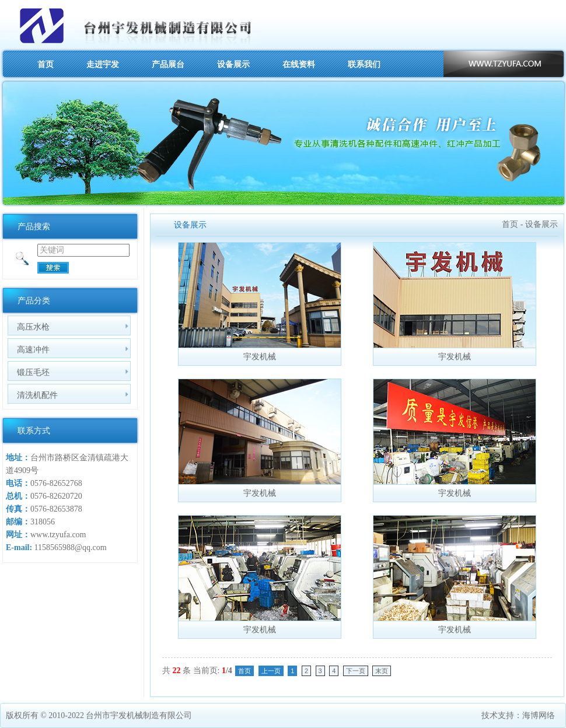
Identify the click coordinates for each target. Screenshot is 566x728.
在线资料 (299, 64)
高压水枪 (33, 327)
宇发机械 (260, 357)
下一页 (356, 671)
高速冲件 (33, 349)
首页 (46, 64)
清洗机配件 (37, 395)
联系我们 (364, 64)
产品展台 (168, 64)
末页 (382, 671)
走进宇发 (103, 64)
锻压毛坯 (33, 372)
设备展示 (233, 64)
